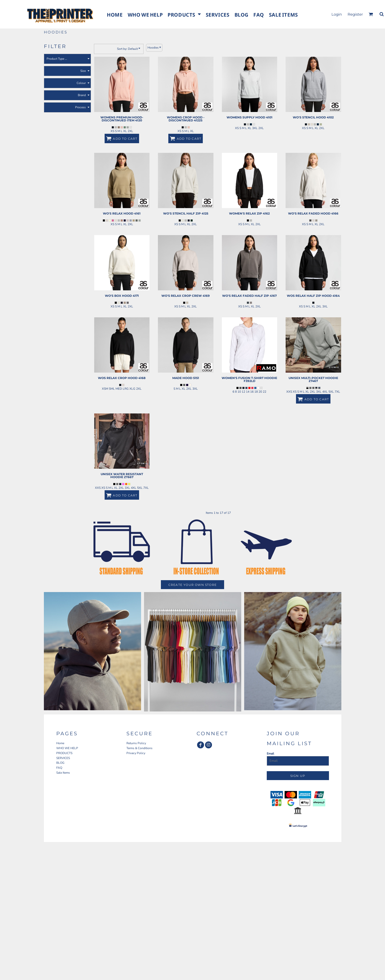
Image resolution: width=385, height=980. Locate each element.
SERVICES (63, 758)
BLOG (60, 763)
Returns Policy (136, 743)
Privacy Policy (136, 753)
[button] (184, 14)
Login (337, 14)
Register (355, 14)
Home (60, 743)
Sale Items (63, 773)
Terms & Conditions (139, 748)
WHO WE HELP (67, 748)
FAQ (59, 768)
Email (270, 754)
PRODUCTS (64, 753)
